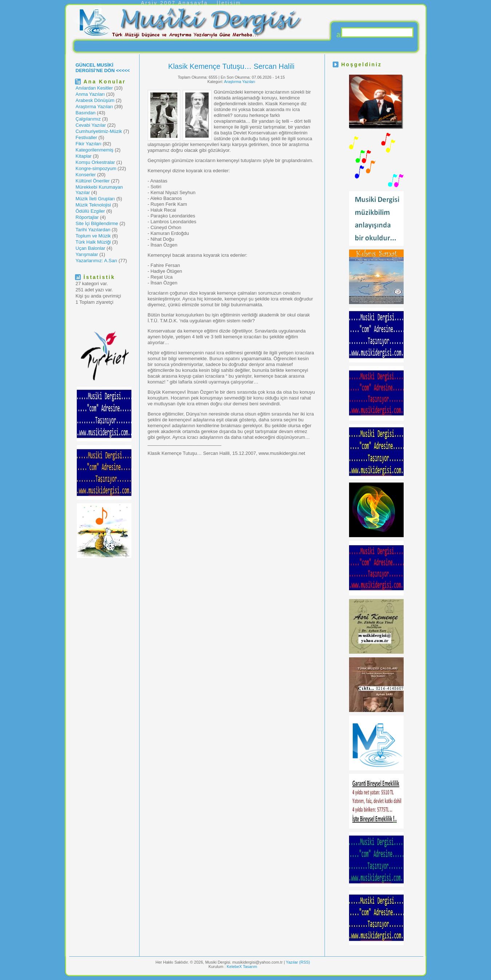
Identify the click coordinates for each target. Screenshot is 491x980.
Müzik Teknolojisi (93, 205)
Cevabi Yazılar (91, 125)
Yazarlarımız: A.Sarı (97, 261)
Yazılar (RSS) (298, 962)
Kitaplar (84, 156)
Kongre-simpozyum (96, 168)
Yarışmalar (87, 254)
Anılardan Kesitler (94, 88)
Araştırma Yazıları (94, 107)
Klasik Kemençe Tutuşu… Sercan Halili (231, 66)
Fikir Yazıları (89, 144)
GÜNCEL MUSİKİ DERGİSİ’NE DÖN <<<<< (103, 68)
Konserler (86, 175)
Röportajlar (87, 217)
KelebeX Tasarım (242, 967)
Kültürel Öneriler (93, 181)
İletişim (229, 3)
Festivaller (86, 137)
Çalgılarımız (88, 119)
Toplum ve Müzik (93, 236)
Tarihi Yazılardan (93, 230)
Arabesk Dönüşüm (95, 100)
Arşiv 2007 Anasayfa (175, 3)
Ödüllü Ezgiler (90, 211)
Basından (86, 113)
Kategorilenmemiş (95, 150)
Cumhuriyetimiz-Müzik (99, 131)
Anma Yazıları (90, 94)
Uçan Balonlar (91, 248)
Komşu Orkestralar (95, 162)
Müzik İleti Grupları (95, 199)
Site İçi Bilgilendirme (97, 223)
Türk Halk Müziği (93, 242)
